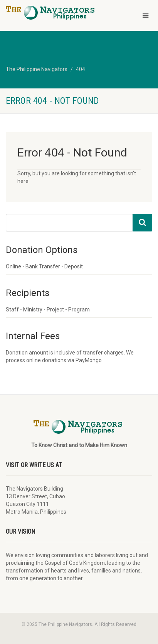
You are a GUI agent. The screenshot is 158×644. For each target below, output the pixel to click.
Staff (12, 310)
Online (13, 266)
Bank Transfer (43, 266)
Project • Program (68, 310)
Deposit (74, 266)
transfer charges (103, 353)
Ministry (33, 310)
